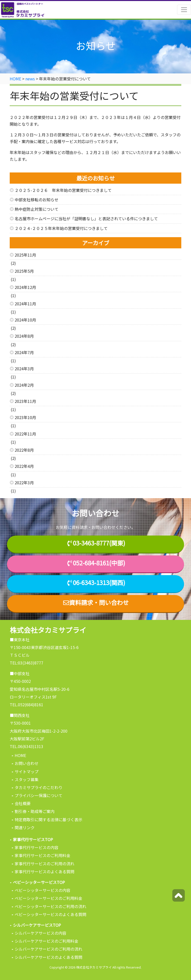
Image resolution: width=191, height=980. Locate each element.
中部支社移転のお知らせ (37, 200)
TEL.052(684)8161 (26, 705)
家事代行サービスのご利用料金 (43, 855)
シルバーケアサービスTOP (37, 925)
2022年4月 (24, 466)
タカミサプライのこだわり (39, 787)
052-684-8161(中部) (99, 563)
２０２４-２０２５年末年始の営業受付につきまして (61, 228)
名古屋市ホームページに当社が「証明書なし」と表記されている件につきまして (86, 218)
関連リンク (25, 827)
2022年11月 (25, 434)
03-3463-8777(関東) (99, 543)
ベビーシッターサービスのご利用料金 (48, 898)
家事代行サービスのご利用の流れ (45, 864)
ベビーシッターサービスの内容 (43, 890)
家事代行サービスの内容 (37, 847)
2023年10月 (25, 417)
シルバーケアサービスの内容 (41, 933)
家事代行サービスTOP (33, 839)
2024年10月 (25, 320)
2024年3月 (24, 369)
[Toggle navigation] (184, 10)
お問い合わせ (27, 763)
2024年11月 (25, 304)
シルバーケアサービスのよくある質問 (48, 957)
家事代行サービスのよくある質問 (45, 871)
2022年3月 (24, 483)
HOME (20, 755)
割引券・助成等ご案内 (35, 811)
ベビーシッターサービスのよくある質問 (50, 914)
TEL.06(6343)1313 (26, 746)
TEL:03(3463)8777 (26, 663)
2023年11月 (25, 401)
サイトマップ (27, 771)
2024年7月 (24, 352)
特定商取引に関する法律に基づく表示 (48, 819)
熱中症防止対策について (37, 209)
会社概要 (23, 803)
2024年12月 (25, 287)
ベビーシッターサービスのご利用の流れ (50, 906)
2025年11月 (25, 255)
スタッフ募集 (27, 779)
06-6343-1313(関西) (99, 583)
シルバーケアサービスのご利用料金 (47, 941)
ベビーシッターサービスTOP (39, 882)
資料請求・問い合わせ (95, 603)
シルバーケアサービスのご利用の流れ (48, 949)
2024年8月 (24, 336)
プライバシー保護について (39, 795)
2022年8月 (24, 450)
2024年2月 (24, 385)
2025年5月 (24, 271)
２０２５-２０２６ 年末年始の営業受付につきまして (63, 190)
